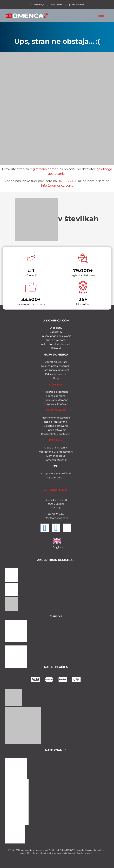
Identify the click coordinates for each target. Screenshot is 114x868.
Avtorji (72, 853)
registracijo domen (44, 169)
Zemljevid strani (84, 853)
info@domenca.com (57, 186)
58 (53, 514)
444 (61, 514)
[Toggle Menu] (101, 15)
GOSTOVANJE (56, 410)
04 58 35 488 (68, 181)
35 (57, 514)
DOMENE (56, 385)
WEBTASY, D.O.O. (56, 490)
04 (50, 514)
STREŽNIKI (56, 440)
